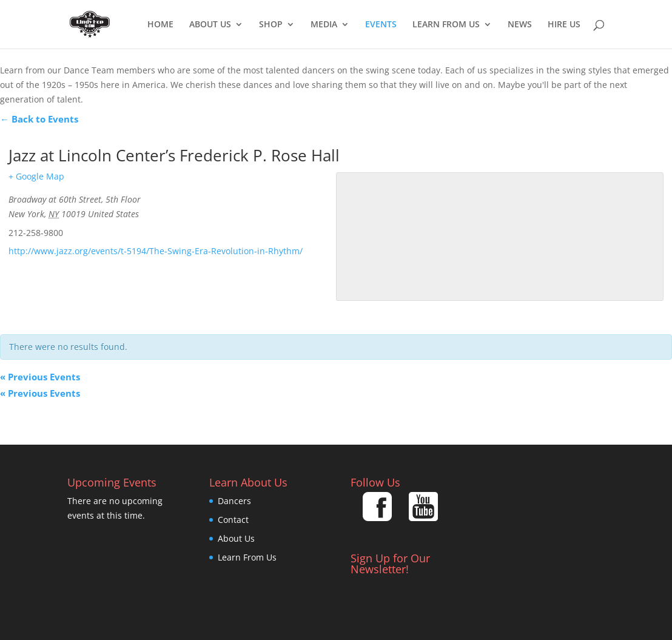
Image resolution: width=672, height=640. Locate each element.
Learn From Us (446, 25)
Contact (233, 520)
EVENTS (381, 25)
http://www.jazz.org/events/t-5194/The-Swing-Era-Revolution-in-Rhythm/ (156, 251)
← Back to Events (39, 119)
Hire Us (564, 25)
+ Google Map (36, 176)
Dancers (234, 501)
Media (324, 25)
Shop (271, 25)
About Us (210, 25)
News (520, 25)
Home (160, 25)
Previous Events (40, 377)
